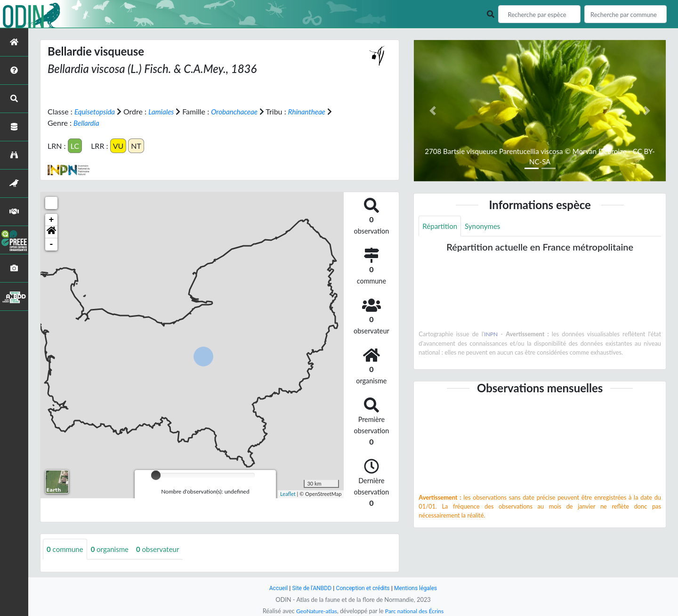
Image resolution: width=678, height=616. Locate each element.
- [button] (52, 244)
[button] (51, 232)
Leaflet (288, 494)
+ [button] (52, 219)
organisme (113, 549)
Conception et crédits (363, 588)
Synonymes (486, 226)
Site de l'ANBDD (310, 588)
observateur (164, 549)
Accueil (274, 588)
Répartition (441, 226)
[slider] (156, 475)
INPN (491, 335)
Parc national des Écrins (416, 611)
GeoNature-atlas (315, 611)
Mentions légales (419, 588)
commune (66, 549)
